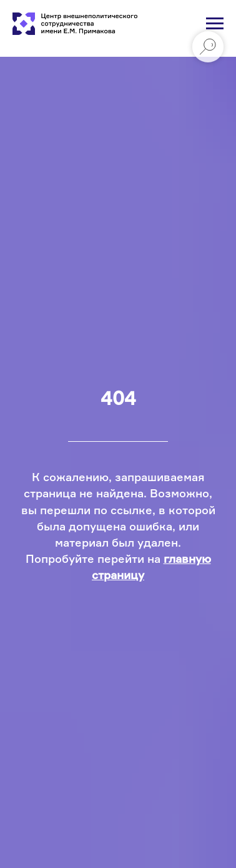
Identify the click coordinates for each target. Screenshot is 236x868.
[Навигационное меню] (215, 24)
